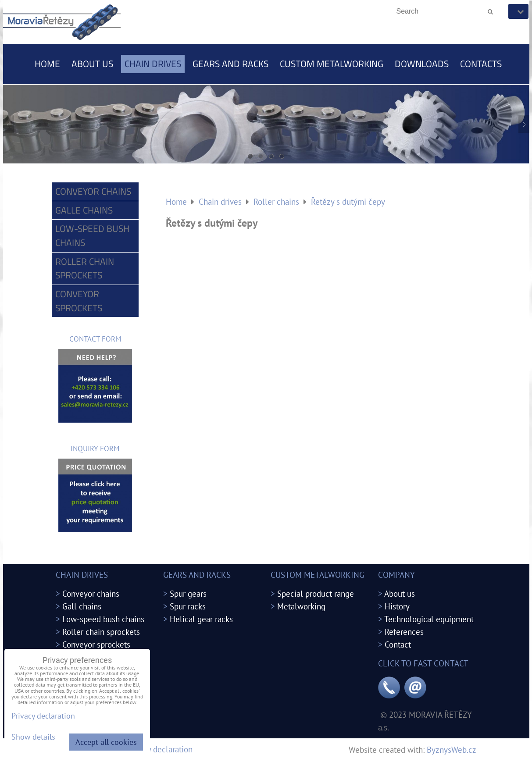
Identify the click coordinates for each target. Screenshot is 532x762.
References (404, 632)
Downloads (422, 64)
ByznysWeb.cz (452, 750)
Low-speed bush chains (92, 235)
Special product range (316, 593)
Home (47, 64)
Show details (33, 737)
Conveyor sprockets (79, 301)
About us (92, 64)
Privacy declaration (159, 749)
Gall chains (82, 606)
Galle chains (84, 210)
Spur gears (188, 593)
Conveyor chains (93, 191)
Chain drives (153, 64)
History (397, 606)
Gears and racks (230, 64)
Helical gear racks (201, 619)
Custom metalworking (332, 64)
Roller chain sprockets (85, 268)
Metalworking (301, 606)
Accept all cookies (106, 742)
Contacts (481, 64)
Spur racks (188, 606)
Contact (398, 644)
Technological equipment (429, 619)
